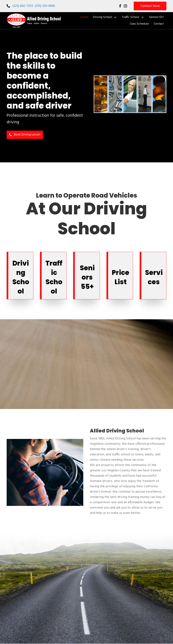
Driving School (21, 278)
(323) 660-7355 (23, 6)
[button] (150, 6)
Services (154, 278)
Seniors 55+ (87, 278)
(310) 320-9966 (45, 6)
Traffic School (54, 278)
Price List (121, 278)
